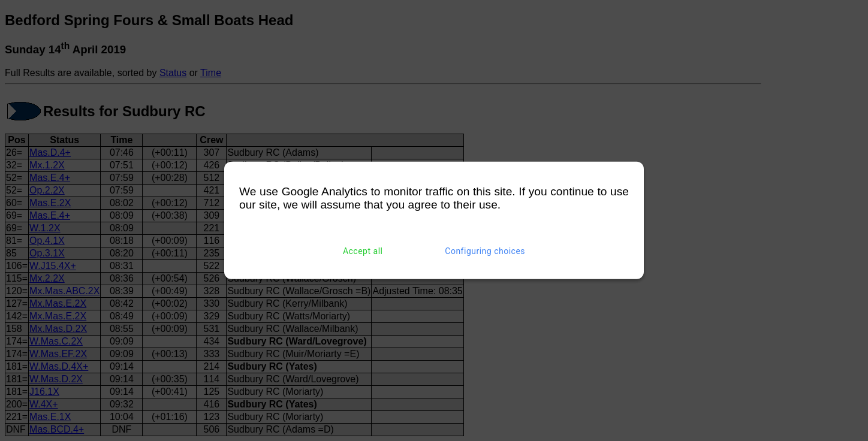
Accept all (363, 251)
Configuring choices (485, 251)
